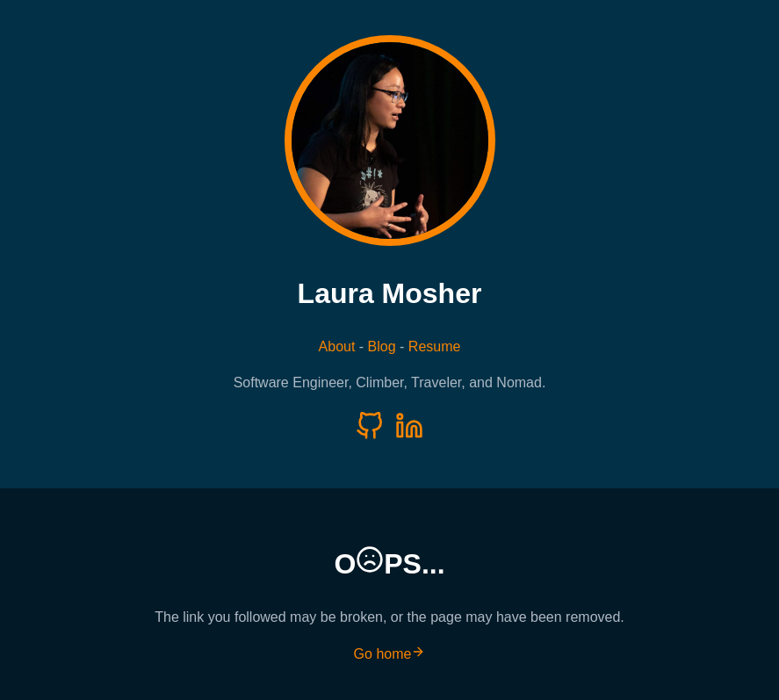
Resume (435, 346)
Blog (382, 346)
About (337, 346)
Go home (390, 654)
